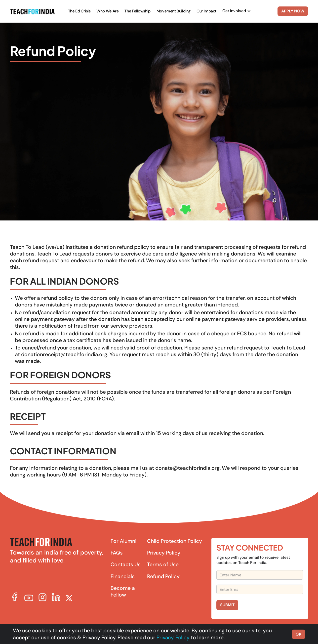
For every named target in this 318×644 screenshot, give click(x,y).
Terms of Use (163, 565)
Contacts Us (126, 565)
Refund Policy (163, 577)
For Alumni (123, 541)
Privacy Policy (164, 553)
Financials (123, 577)
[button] (237, 11)
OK (298, 634)
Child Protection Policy (175, 541)
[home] (32, 11)
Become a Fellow (123, 592)
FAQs (117, 553)
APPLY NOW (293, 11)
